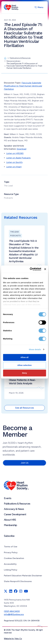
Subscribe (9, 536)
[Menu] (39, 7)
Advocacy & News (14, 509)
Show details (35, 349)
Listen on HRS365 (15, 153)
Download (21, 149)
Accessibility (10, 564)
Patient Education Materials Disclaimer (23, 576)
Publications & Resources (17, 504)
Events (8, 498)
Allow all (24, 357)
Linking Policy (11, 570)
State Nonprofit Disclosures (18, 581)
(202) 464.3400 (12, 611)
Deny (24, 373)
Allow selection (24, 365)
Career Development (15, 514)
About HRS (10, 520)
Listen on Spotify (14, 162)
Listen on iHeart (14, 167)
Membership (10, 525)
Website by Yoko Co (13, 639)
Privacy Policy (11, 552)
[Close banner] (45, 269)
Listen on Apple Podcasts (18, 158)
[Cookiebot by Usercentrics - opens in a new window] (31, 269)
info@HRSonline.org (14, 614)
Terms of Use (11, 547)
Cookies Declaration (14, 558)
